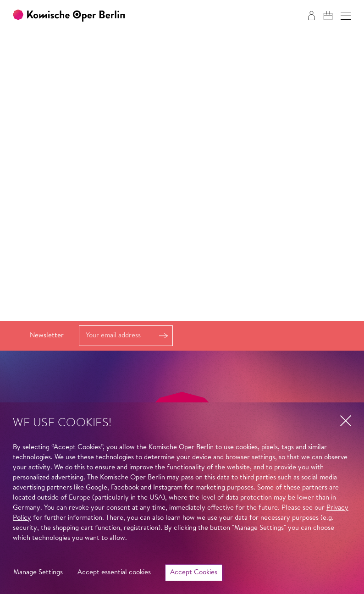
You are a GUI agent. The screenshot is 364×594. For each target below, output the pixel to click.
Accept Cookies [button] (194, 573)
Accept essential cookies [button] (114, 573)
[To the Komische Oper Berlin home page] (69, 16)
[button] (346, 16)
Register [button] (163, 336)
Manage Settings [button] (38, 573)
